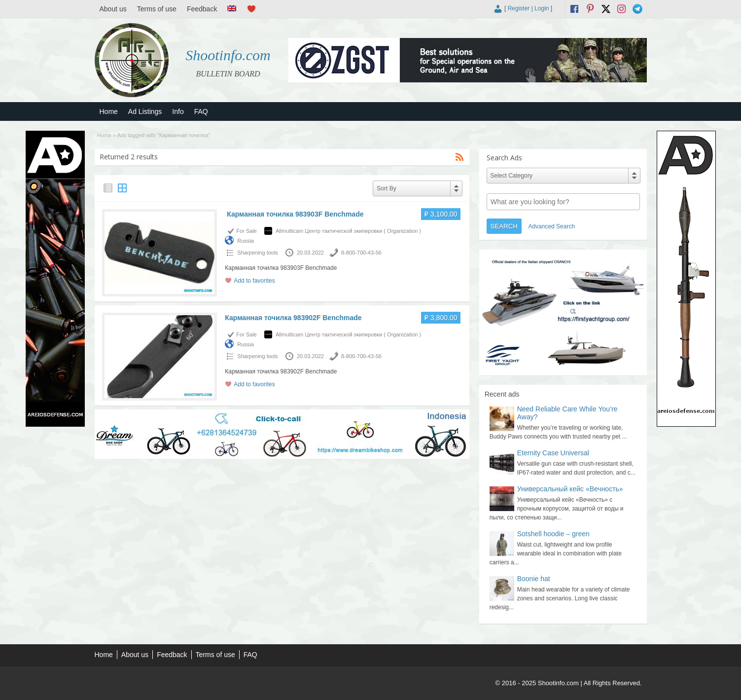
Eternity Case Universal (553, 453)
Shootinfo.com (228, 55)
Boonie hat (534, 579)
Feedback (202, 9)
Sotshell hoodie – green (553, 534)
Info (178, 111)
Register (519, 8)
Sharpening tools (258, 253)
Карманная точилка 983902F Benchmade (293, 318)
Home (109, 111)
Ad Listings (145, 111)
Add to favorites (254, 281)
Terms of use (157, 9)
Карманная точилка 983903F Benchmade (294, 214)
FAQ (201, 111)
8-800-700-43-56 (361, 253)
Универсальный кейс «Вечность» (570, 489)
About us (113, 9)
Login (542, 8)
